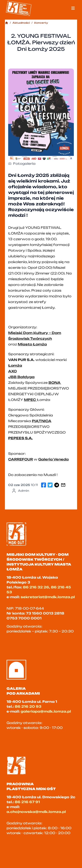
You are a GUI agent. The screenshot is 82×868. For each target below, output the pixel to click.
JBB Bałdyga (21, 377)
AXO (12, 371)
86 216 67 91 (27, 802)
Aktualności (21, 23)
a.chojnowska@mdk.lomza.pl (36, 812)
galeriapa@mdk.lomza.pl (46, 711)
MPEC (30, 400)
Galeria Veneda (53, 459)
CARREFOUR (21, 459)
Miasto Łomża (32, 344)
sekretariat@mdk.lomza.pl (48, 597)
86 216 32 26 (36, 587)
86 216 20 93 (28, 706)
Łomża (15, 365)
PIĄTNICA (42, 421)
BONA (55, 383)
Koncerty (41, 23)
